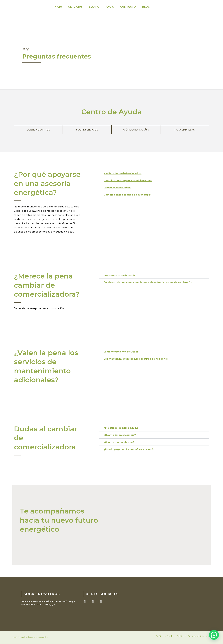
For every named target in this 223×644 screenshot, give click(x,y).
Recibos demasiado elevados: (123, 173)
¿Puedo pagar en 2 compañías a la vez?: (129, 449)
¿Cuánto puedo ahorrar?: (119, 442)
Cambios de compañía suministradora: (128, 181)
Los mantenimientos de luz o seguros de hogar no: (136, 359)
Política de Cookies (166, 636)
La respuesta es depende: (120, 275)
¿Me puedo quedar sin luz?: (121, 428)
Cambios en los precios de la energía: (127, 195)
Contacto (128, 7)
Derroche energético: (117, 188)
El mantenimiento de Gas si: (121, 352)
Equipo (94, 7)
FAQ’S (110, 7)
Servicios (75, 7)
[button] (154, 174)
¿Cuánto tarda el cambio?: (120, 435)
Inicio (58, 7)
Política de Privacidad (188, 636)
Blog (146, 7)
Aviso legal (205, 636)
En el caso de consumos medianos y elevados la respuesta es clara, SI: (148, 282)
